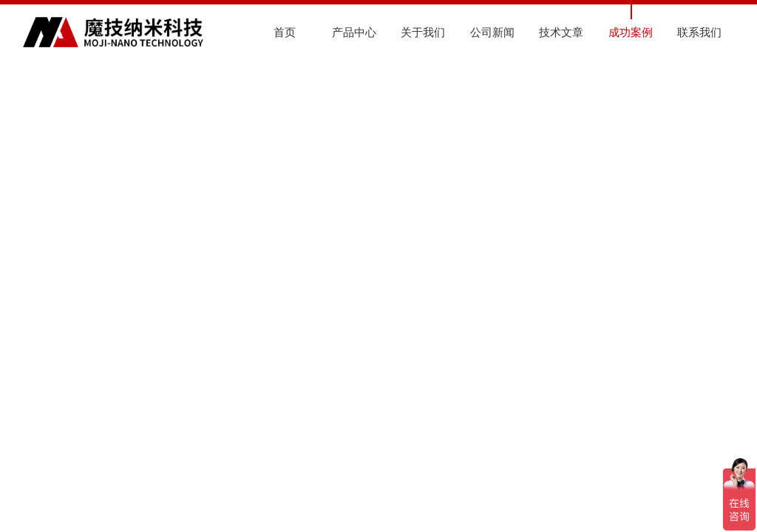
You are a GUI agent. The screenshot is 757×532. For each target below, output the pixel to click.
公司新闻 (492, 32)
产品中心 (354, 32)
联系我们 (699, 32)
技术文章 (561, 32)
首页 (285, 32)
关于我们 (423, 32)
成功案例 (631, 32)
